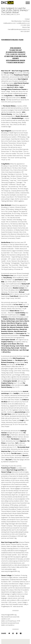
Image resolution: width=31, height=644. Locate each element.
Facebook (13, 633)
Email (21, 633)
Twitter (9, 633)
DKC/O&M (7, 3)
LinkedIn (17, 633)
